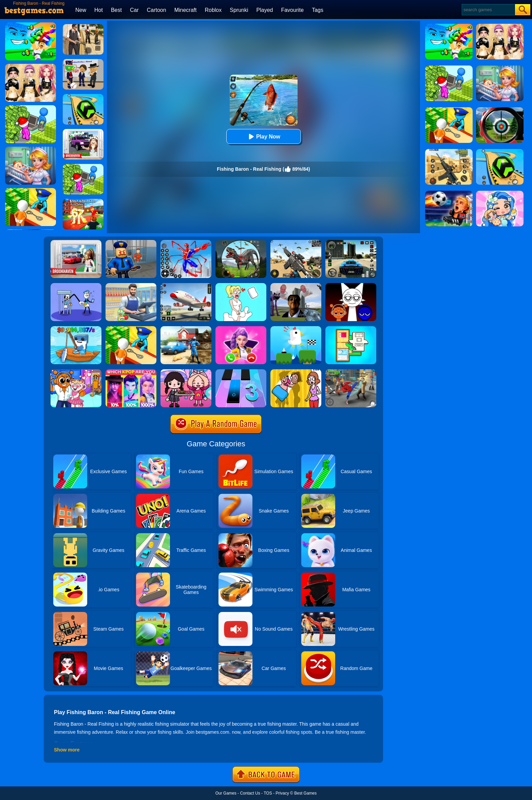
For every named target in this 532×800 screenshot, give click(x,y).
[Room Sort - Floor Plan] (351, 329)
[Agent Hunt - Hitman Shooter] (83, 26)
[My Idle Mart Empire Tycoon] (83, 166)
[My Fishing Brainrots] (76, 329)
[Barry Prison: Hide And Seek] (131, 242)
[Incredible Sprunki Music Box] (351, 285)
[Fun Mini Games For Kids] (76, 372)
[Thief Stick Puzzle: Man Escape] (76, 285)
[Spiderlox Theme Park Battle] (186, 242)
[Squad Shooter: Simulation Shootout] (296, 242)
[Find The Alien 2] (83, 61)
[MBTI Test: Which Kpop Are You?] (131, 372)
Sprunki (239, 10)
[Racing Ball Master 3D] (83, 96)
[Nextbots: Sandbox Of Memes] (296, 285)
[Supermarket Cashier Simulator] (131, 285)
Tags (318, 10)
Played (265, 10)
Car (134, 10)
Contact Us (250, 793)
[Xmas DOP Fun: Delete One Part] (241, 285)
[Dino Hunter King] (241, 242)
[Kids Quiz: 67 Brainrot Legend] (83, 201)
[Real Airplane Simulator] (186, 285)
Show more (67, 750)
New (81, 10)
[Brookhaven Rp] (76, 242)
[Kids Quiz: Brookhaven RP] (83, 131)
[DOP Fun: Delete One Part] (296, 372)
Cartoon (157, 10)
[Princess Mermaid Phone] (241, 329)
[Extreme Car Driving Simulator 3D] (351, 242)
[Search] (488, 10)
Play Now (263, 137)
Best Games (305, 793)
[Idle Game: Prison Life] (131, 329)
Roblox (213, 10)
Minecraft (186, 10)
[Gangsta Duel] (351, 372)
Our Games (226, 793)
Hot (99, 10)
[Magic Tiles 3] (241, 372)
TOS (268, 793)
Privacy (282, 793)
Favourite (292, 10)
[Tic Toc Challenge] (296, 329)
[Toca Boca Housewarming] (186, 372)
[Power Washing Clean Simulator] (186, 329)
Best (116, 10)
